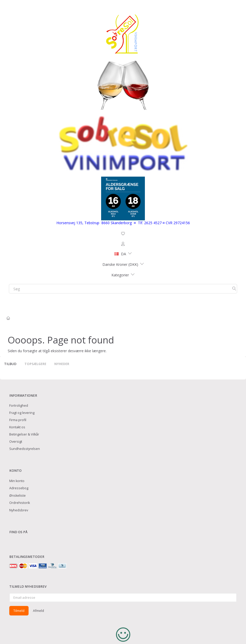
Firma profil (18, 420)
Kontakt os (17, 427)
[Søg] (234, 289)
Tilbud (10, 364)
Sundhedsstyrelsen (25, 449)
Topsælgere (35, 364)
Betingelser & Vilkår (24, 434)
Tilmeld (19, 611)
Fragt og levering (22, 413)
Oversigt (16, 442)
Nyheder (62, 364)
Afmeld (38, 611)
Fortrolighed (19, 406)
